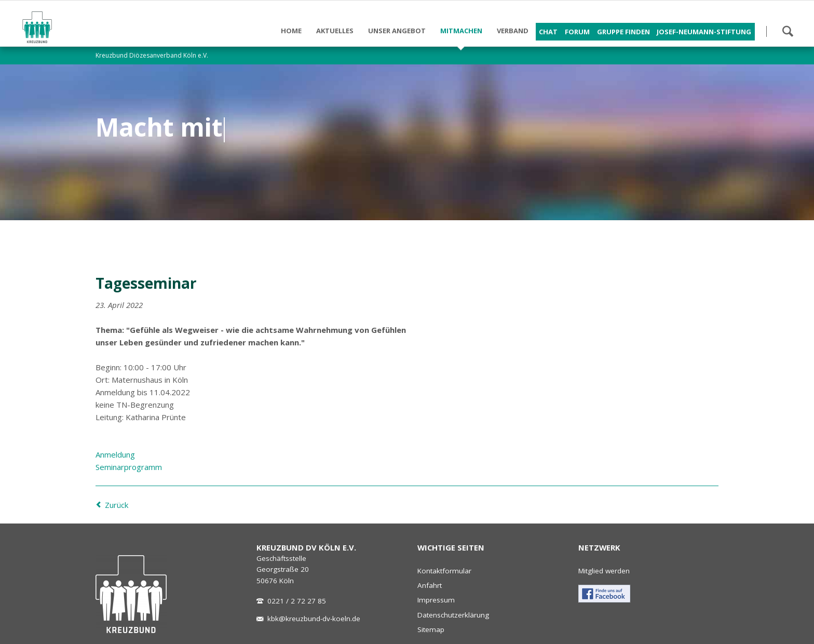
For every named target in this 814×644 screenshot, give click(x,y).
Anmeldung (115, 454)
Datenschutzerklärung (453, 615)
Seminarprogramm (129, 467)
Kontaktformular (444, 571)
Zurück (117, 505)
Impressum (436, 600)
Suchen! (788, 31)
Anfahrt (430, 585)
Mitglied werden (604, 571)
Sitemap (431, 629)
